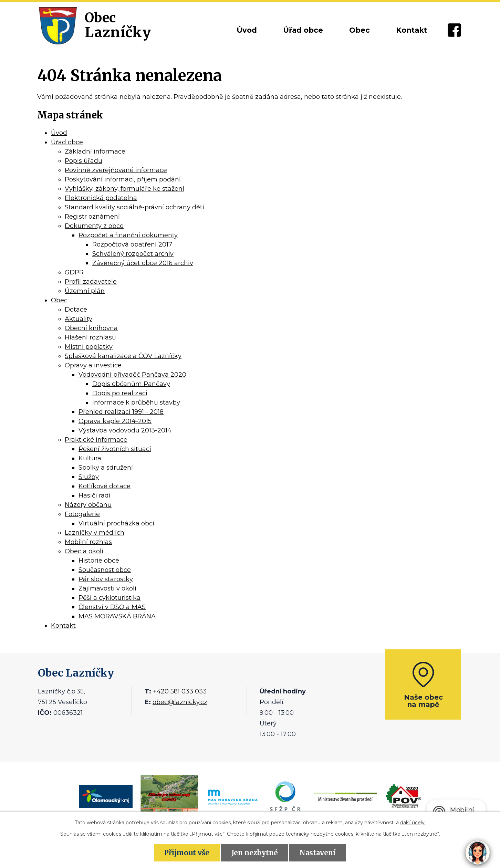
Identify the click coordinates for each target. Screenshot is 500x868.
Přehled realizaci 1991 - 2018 (121, 412)
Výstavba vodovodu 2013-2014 (125, 430)
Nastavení (318, 853)
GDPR (74, 272)
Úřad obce (303, 30)
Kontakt (412, 30)
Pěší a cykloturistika (110, 598)
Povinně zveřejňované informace (116, 170)
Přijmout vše (187, 853)
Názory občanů (88, 505)
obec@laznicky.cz (180, 702)
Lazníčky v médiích (95, 533)
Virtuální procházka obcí (116, 523)
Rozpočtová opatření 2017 (132, 244)
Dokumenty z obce (94, 226)
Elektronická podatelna (101, 198)
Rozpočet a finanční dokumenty (128, 235)
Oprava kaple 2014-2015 (115, 421)
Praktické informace (96, 440)
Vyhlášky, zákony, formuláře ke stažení (124, 189)
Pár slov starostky (106, 579)
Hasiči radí (95, 495)
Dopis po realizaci (120, 393)
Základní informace (95, 151)
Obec (360, 30)
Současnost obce (105, 570)
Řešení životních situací (115, 449)
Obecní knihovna (91, 328)
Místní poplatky (89, 347)
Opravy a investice (93, 365)
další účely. (413, 823)
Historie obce (99, 561)
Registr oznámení (92, 217)
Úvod (247, 30)
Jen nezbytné (255, 853)
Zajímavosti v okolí (107, 588)
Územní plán (85, 291)
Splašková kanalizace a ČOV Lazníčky (123, 356)
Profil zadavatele (91, 282)
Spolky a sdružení (106, 468)
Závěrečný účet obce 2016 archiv (143, 263)
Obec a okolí (84, 551)
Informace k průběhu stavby (136, 402)
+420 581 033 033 (180, 691)
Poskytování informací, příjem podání (123, 179)
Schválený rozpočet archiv (133, 254)
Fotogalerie (82, 514)
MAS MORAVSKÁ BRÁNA (117, 616)
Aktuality (79, 319)
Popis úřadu (84, 161)
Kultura (90, 458)
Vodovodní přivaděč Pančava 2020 (132, 375)
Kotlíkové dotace (105, 486)
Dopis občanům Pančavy (131, 384)
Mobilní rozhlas (88, 542)
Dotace (76, 310)
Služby (89, 477)
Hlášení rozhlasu (90, 337)
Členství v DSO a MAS (112, 607)
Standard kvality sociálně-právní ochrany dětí (134, 207)
